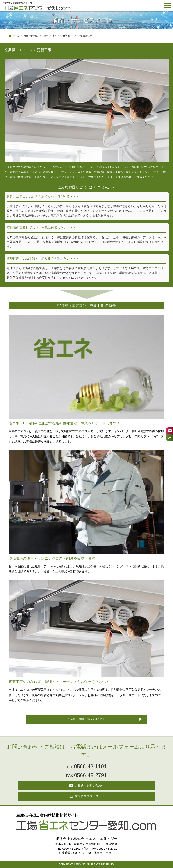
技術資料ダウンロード (86, 796)
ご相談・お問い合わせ (86, 786)
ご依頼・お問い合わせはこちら (86, 719)
